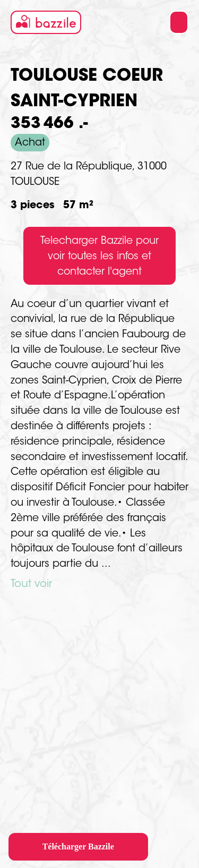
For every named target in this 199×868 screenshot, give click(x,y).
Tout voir (31, 584)
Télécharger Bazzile (78, 846)
